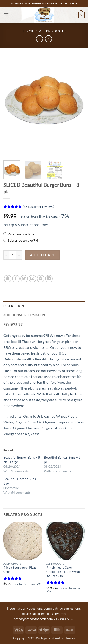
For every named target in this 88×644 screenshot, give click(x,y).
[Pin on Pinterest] (41, 279)
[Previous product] (48, 39)
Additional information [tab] (24, 315)
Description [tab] (14, 306)
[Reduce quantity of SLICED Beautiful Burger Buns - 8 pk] (6, 255)
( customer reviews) (38, 207)
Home (28, 31)
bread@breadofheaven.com (33, 619)
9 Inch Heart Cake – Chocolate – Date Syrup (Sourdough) (63, 572)
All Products (52, 31)
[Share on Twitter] (24, 279)
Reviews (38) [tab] (13, 324)
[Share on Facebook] (16, 279)
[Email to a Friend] (32, 279)
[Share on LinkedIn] (49, 279)
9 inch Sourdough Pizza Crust (20, 570)
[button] (6, 15)
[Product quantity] (13, 255)
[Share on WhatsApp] (8, 279)
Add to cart (43, 255)
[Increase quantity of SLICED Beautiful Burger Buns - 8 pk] (19, 255)
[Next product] (40, 39)
